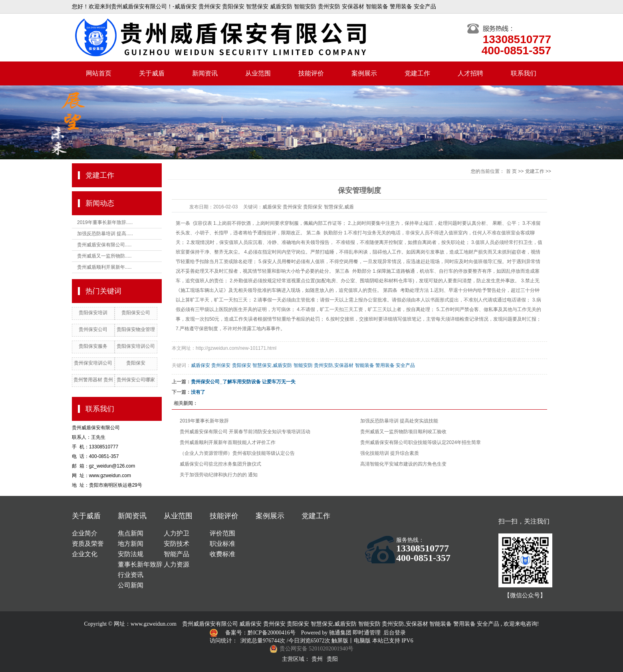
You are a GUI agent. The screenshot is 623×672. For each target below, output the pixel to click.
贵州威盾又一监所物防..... (104, 256)
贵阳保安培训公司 (136, 346)
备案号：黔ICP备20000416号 (261, 633)
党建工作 (417, 73)
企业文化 (85, 554)
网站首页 (99, 73)
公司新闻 (131, 585)
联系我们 (524, 73)
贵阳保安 (136, 363)
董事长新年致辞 (140, 564)
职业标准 (222, 544)
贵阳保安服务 (93, 346)
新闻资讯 (205, 73)
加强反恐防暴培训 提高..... (105, 234)
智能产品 (177, 554)
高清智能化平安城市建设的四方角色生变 (403, 464)
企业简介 (85, 533)
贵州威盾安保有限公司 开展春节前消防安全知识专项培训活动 (245, 432)
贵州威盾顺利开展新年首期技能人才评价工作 (228, 442)
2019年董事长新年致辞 (204, 421)
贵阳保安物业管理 (136, 329)
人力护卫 (177, 533)
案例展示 (364, 73)
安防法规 (131, 554)
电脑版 (362, 641)
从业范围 (258, 73)
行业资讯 (131, 575)
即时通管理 (367, 633)
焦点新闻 (131, 533)
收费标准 (222, 554)
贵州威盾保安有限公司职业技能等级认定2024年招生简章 (421, 442)
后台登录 (395, 633)
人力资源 (177, 564)
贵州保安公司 (93, 329)
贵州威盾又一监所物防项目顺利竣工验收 (403, 432)
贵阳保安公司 (136, 313)
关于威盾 (152, 73)
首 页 (511, 171)
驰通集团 (341, 633)
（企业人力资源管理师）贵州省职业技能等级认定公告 (237, 453)
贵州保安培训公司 (93, 363)
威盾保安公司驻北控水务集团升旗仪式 (220, 464)
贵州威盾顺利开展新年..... (104, 267)
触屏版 (340, 641)
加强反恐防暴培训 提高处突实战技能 (399, 421)
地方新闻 (131, 544)
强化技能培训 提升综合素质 (390, 453)
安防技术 (177, 544)
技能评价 (311, 73)
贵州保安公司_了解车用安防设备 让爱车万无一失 (243, 382)
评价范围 (222, 533)
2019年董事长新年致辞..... (105, 222)
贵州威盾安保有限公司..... (104, 245)
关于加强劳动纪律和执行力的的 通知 (219, 475)
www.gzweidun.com (154, 624)
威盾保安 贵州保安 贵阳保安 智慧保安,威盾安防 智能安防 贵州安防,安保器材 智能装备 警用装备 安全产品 (303, 365)
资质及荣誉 (88, 544)
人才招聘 (470, 73)
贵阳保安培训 (93, 313)
